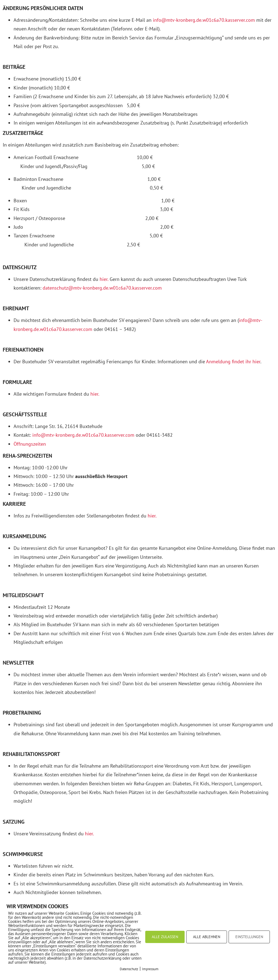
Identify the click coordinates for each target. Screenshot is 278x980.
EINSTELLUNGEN (249, 937)
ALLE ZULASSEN (165, 937)
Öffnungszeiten (30, 444)
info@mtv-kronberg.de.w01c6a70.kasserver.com (204, 20)
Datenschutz (129, 969)
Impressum (150, 969)
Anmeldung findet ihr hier (233, 362)
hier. (104, 279)
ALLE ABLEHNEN (207, 937)
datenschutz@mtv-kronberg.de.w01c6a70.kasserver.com (102, 288)
